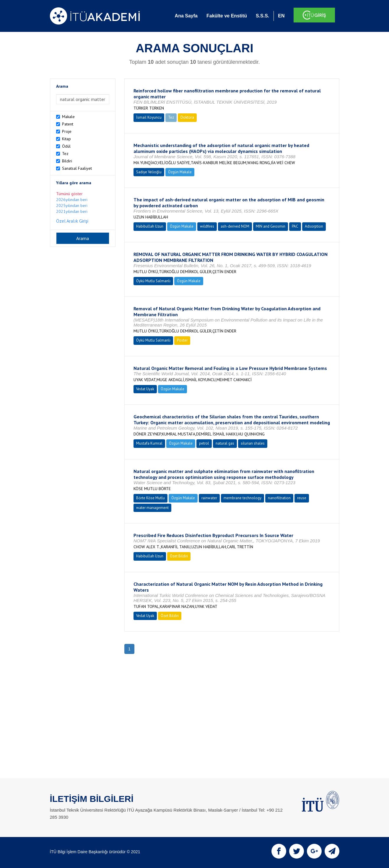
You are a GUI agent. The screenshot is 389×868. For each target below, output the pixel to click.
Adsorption (314, 226)
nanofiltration (279, 498)
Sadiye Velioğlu (149, 172)
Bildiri (67, 161)
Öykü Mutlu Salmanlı (153, 281)
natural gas (225, 443)
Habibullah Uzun (150, 226)
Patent (68, 124)
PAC (295, 226)
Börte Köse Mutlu (150, 498)
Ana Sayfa (186, 16)
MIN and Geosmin (271, 226)
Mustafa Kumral (149, 443)
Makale (68, 117)
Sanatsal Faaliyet (77, 168)
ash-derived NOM (235, 226)
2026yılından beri (72, 200)
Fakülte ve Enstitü (227, 16)
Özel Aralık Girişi (72, 221)
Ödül (66, 146)
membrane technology (242, 498)
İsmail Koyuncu (149, 117)
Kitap (66, 139)
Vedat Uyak (145, 389)
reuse (302, 498)
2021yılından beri (72, 211)
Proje (67, 131)
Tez (65, 154)
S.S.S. (262, 16)
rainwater (209, 498)
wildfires (207, 226)
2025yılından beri (72, 205)
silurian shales (253, 443)
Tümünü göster (69, 194)
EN (281, 16)
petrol (204, 443)
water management (152, 508)
